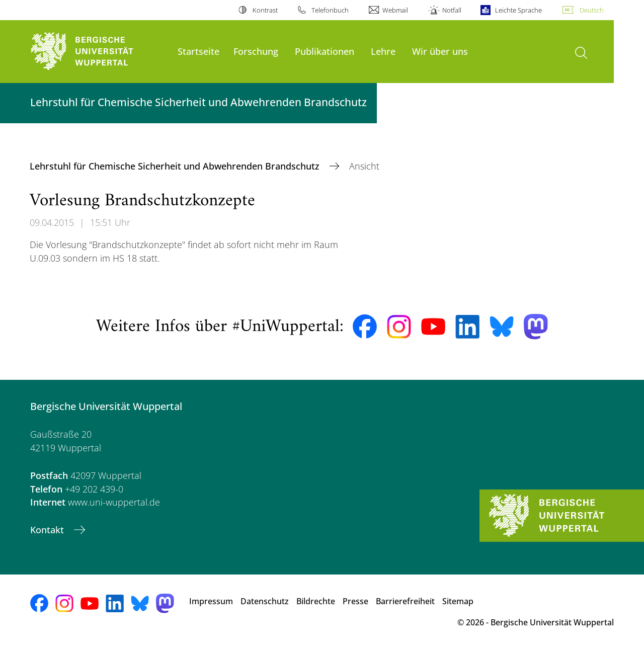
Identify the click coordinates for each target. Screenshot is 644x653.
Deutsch (592, 10)
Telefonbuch (330, 10)
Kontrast (265, 10)
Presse (355, 601)
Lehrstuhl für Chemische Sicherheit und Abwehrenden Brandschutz (176, 166)
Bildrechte (316, 601)
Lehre (383, 51)
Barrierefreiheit (405, 601)
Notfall (452, 10)
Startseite (198, 51)
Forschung (256, 51)
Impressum (211, 601)
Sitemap (458, 601)
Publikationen (325, 51)
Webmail (395, 10)
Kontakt (48, 530)
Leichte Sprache (518, 10)
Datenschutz (265, 601)
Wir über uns (440, 51)
